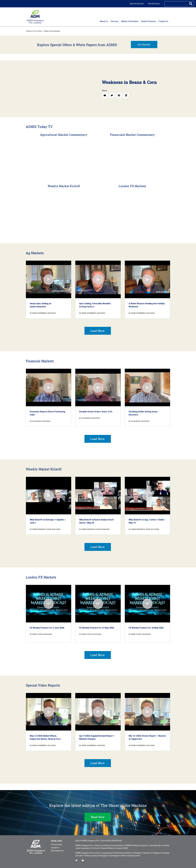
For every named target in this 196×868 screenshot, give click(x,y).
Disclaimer (55, 848)
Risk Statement (57, 851)
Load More (97, 331)
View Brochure (154, 4)
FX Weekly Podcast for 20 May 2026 (146, 628)
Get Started (144, 44)
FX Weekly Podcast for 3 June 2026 (47, 628)
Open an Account (137, 4)
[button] (105, 95)
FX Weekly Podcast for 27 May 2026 (97, 628)
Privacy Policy (56, 845)
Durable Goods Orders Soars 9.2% (96, 412)
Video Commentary (52, 31)
